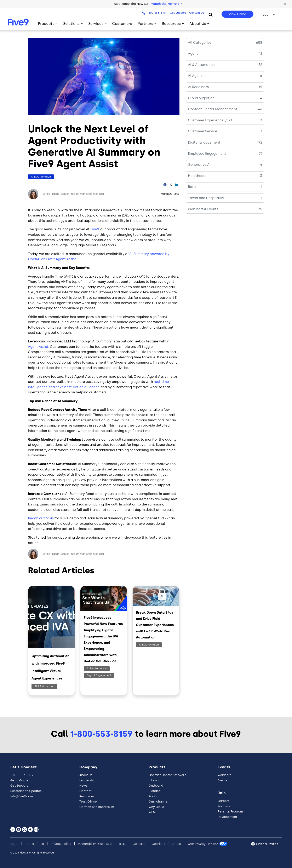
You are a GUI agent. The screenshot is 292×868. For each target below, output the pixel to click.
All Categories (200, 43)
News (83, 786)
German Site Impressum (97, 807)
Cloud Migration (201, 98)
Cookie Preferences (166, 844)
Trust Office (88, 802)
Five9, (95, 229)
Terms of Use (35, 844)
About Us (86, 775)
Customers (122, 24)
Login (267, 15)
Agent (193, 54)
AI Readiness (198, 87)
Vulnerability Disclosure (95, 844)
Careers (224, 801)
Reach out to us (41, 518)
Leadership (87, 780)
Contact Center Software (167, 775)
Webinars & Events (203, 209)
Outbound (156, 786)
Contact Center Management (213, 109)
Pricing (153, 796)
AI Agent (195, 76)
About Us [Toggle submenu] (198, 24)
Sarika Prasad (51, 194)
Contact (85, 791)
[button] (285, 4)
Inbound (154, 780)
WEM (152, 812)
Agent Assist (38, 347)
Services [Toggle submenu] (96, 24)
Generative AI (199, 165)
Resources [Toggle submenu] (171, 24)
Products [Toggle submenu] (46, 24)
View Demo (237, 14)
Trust (122, 844)
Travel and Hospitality (206, 198)
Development (227, 817)
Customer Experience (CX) (210, 120)
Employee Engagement (207, 154)
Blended (155, 791)
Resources (87, 796)
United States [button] (267, 844)
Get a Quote (19, 780)
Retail (193, 187)
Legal (14, 844)
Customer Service (203, 131)
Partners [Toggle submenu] (145, 24)
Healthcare (197, 176)
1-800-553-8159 (155, 13)
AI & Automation (41, 177)
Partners (224, 806)
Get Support (177, 13)
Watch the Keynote (167, 4)
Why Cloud (156, 807)
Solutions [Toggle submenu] (71, 24)
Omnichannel (158, 802)
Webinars (224, 775)
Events (222, 780)
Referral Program (230, 812)
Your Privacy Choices (203, 844)
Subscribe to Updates (26, 791)
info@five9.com (22, 796)
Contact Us (196, 13)
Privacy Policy (61, 844)
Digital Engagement (99, 675)
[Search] (211, 15)
